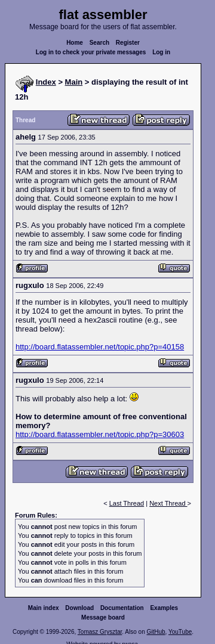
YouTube (180, 632)
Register (128, 43)
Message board (103, 617)
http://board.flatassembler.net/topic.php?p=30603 (100, 434)
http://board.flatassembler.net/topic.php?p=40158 (100, 347)
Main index (44, 608)
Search (99, 43)
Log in (161, 52)
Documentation (122, 608)
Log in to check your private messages (91, 52)
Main (74, 82)
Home (75, 43)
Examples (164, 608)
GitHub (156, 632)
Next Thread (168, 503)
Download (79, 608)
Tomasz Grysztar (100, 632)
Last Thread (127, 503)
